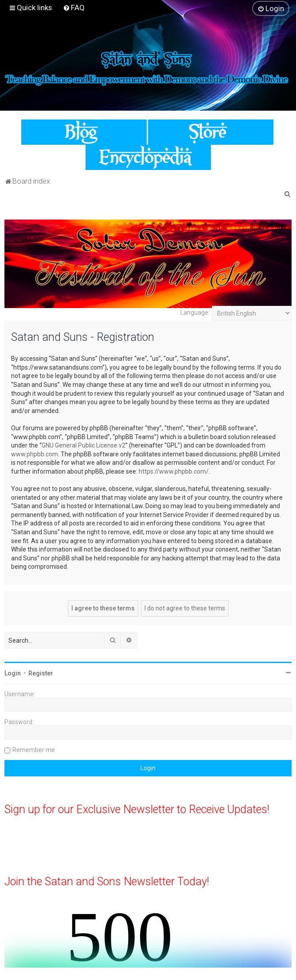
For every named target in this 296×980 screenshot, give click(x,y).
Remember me (34, 750)
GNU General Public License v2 (84, 445)
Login (13, 673)
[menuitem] (74, 8)
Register (41, 673)
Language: (195, 313)
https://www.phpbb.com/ (174, 471)
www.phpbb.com (35, 454)
